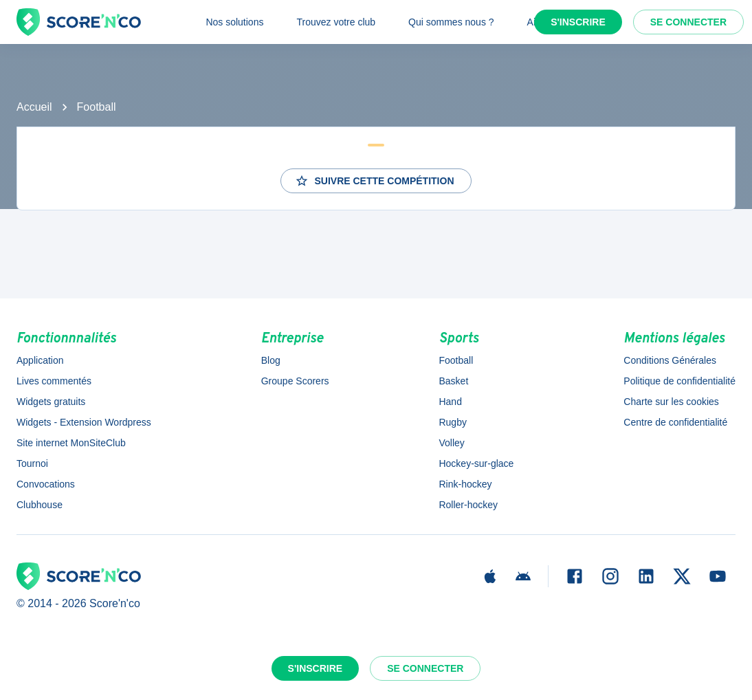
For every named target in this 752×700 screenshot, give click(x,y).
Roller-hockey (468, 505)
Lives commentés (54, 381)
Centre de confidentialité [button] (675, 422)
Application (40, 360)
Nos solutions (234, 22)
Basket (453, 381)
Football (97, 107)
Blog (271, 360)
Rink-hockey (465, 484)
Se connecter (688, 22)
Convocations (46, 484)
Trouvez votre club (336, 22)
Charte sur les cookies (671, 402)
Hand (450, 402)
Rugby (452, 422)
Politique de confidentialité (679, 381)
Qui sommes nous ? (451, 22)
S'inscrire (578, 22)
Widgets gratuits (51, 402)
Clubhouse (40, 505)
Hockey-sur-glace (476, 463)
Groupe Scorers (295, 381)
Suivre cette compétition (374, 181)
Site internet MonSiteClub (71, 443)
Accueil (34, 107)
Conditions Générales (670, 360)
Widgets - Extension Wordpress (84, 422)
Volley (451, 443)
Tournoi (32, 463)
